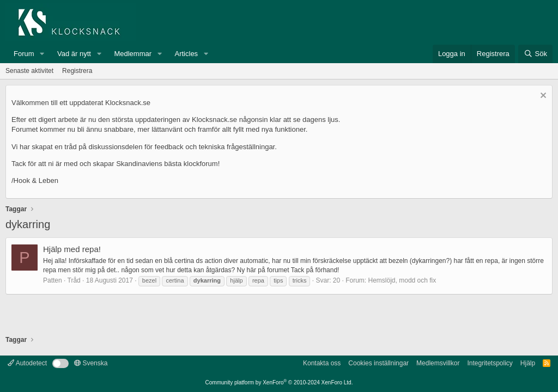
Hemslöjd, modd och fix (402, 280)
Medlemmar (133, 54)
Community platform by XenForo (279, 382)
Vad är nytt (74, 54)
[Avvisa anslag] (542, 97)
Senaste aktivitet (29, 71)
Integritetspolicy (490, 363)
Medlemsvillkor (438, 363)
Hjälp (528, 363)
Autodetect (27, 363)
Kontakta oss (322, 363)
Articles (187, 54)
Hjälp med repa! (72, 249)
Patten (53, 280)
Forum (24, 54)
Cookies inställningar (378, 363)
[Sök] (535, 54)
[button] (42, 54)
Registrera (77, 71)
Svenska (91, 363)
